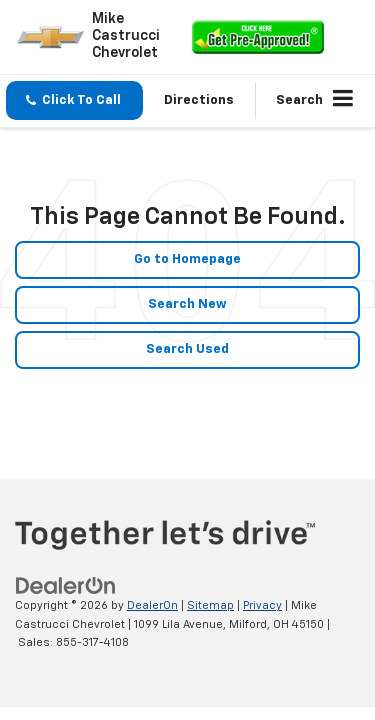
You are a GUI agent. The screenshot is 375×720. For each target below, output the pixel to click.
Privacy (262, 605)
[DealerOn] (66, 586)
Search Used (187, 349)
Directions (199, 100)
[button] (74, 100)
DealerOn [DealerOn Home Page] (152, 605)
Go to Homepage (187, 259)
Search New (187, 304)
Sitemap (210, 605)
